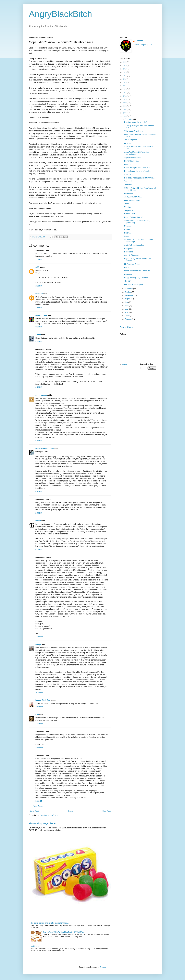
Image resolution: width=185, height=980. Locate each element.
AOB (37, 267)
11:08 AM (39, 707)
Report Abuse (127, 327)
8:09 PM (39, 549)
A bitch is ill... (129, 175)
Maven (38, 521)
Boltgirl (38, 644)
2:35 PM (39, 308)
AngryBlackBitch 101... (133, 197)
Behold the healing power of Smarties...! (140, 178)
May (127, 309)
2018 (125, 72)
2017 (125, 76)
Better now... (129, 194)
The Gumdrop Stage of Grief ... (44, 823)
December (129, 119)
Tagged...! (128, 181)
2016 (125, 79)
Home (71, 811)
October (128, 292)
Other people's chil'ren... (134, 131)
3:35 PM (39, 341)
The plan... (128, 281)
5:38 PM (39, 513)
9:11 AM (39, 801)
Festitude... (129, 143)
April (127, 312)
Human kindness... (131, 161)
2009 (125, 103)
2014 (125, 86)
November (129, 289)
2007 (125, 109)
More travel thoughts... (133, 200)
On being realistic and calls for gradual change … (50, 923)
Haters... (128, 233)
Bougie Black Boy (43, 700)
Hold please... (130, 249)
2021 (125, 62)
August (128, 299)
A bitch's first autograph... (134, 245)
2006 (125, 113)
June (127, 306)
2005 (125, 116)
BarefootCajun (41, 315)
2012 (125, 92)
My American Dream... (133, 264)
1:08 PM (39, 259)
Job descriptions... (131, 140)
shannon (39, 294)
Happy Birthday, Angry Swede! (136, 278)
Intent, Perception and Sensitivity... (138, 271)
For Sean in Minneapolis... (134, 284)
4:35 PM (39, 440)
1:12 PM (39, 286)
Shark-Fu (140, 41)
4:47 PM (39, 491)
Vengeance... (129, 210)
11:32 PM (39, 637)
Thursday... (129, 185)
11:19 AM (39, 724)
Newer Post (34, 811)
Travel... (127, 204)
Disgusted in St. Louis (45, 448)
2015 (125, 82)
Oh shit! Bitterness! (132, 255)
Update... (128, 207)
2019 (125, 69)
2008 (125, 106)
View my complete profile (143, 45)
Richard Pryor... (130, 214)
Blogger (103, 967)
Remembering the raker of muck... (137, 171)
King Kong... (129, 274)
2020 (125, 65)
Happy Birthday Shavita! (134, 217)
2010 (125, 99)
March (127, 316)
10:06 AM (39, 692)
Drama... (128, 268)
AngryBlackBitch (60, 14)
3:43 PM (39, 387)
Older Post (106, 811)
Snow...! (127, 236)
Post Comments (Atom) (48, 815)
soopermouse (41, 395)
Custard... (128, 229)
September (129, 295)
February (128, 319)
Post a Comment (39, 806)
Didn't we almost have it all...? (136, 122)
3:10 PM (39, 327)
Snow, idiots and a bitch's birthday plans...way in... (137, 222)
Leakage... (128, 164)
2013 (125, 89)
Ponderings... (129, 252)
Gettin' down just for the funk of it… (138, 168)
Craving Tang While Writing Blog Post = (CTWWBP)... (64, 932)
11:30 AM (39, 748)
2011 (125, 96)
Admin (38, 335)
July (127, 302)
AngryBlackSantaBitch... (134, 158)
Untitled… (35, 946)
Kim (37, 715)
